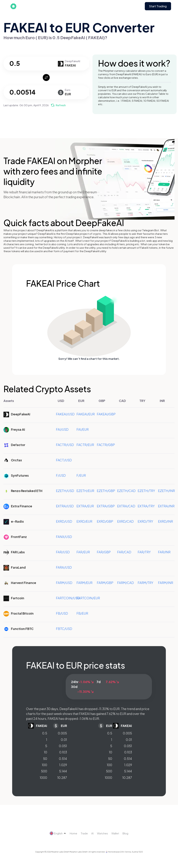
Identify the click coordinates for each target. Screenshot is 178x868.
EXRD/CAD (125, 521)
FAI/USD (62, 429)
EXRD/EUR (84, 521)
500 (44, 771)
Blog (125, 833)
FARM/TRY (145, 583)
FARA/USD (64, 567)
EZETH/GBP (106, 491)
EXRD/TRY (145, 521)
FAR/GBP (104, 552)
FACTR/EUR (85, 445)
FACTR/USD (65, 445)
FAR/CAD (124, 552)
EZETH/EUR (85, 491)
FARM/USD (64, 583)
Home (73, 833)
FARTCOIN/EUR (88, 598)
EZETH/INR (166, 491)
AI (92, 833)
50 (45, 759)
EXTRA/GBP (106, 506)
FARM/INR (166, 583)
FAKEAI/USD (65, 414)
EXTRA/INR (166, 506)
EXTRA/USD (65, 506)
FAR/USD (63, 552)
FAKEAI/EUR (86, 414)
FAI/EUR (83, 429)
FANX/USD (64, 537)
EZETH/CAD (126, 491)
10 (46, 752)
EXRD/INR (165, 521)
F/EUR (81, 475)
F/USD (61, 475)
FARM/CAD (126, 583)
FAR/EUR (83, 552)
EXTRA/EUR (85, 506)
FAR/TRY (144, 552)
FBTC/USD (64, 629)
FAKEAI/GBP (106, 414)
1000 (43, 778)
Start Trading (158, 6)
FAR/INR (164, 552)
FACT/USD (64, 460)
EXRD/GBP (105, 521)
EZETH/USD (65, 491)
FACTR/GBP (106, 445)
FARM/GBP (105, 583)
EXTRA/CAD (126, 506)
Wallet (115, 833)
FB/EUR (82, 613)
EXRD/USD (64, 521)
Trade (84, 833)
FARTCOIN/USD (68, 598)
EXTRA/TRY (146, 506)
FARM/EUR (84, 583)
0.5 (45, 733)
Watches (102, 833)
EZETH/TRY (146, 491)
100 (44, 765)
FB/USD (62, 613)
